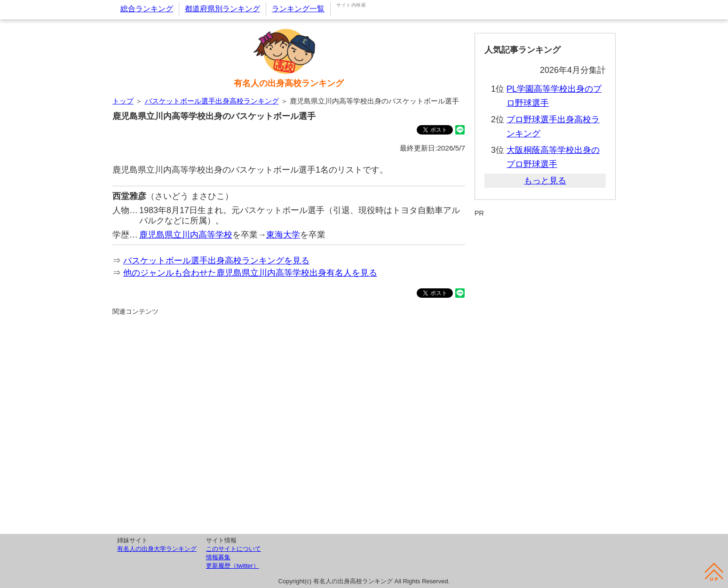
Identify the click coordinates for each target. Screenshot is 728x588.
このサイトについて (233, 549)
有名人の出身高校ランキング (289, 83)
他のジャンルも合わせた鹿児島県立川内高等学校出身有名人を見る (250, 273)
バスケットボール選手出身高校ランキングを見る (216, 261)
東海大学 (283, 235)
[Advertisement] (289, 423)
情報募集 (218, 557)
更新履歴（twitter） (233, 566)
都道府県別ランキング (222, 9)
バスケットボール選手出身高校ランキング (212, 101)
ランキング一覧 (298, 9)
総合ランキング (147, 9)
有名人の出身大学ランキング (157, 549)
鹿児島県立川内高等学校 (186, 235)
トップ (123, 101)
